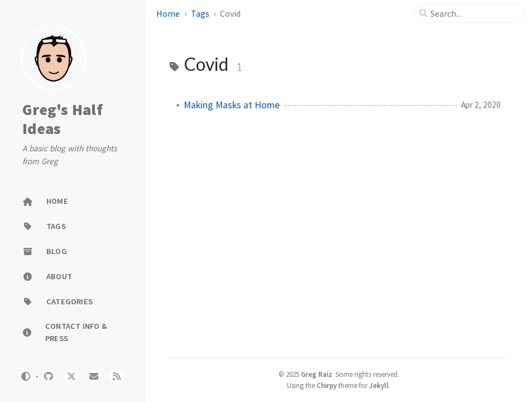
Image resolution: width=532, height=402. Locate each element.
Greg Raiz (317, 374)
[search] (474, 13)
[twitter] (71, 376)
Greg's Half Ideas (63, 119)
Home (168, 13)
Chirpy (327, 385)
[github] (49, 376)
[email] (94, 376)
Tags (200, 13)
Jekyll (379, 385)
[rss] (117, 376)
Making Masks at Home (232, 105)
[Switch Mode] (26, 376)
